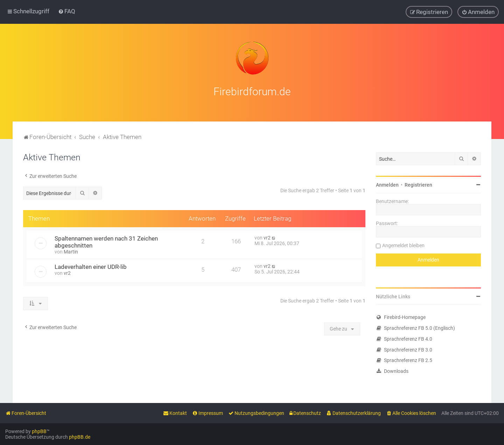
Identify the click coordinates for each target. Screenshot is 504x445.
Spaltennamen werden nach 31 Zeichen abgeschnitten (106, 241)
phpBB (39, 431)
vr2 (267, 236)
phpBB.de (80, 437)
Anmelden (387, 183)
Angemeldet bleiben (403, 244)
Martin (71, 250)
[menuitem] (67, 11)
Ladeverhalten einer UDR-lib (91, 265)
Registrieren (418, 183)
